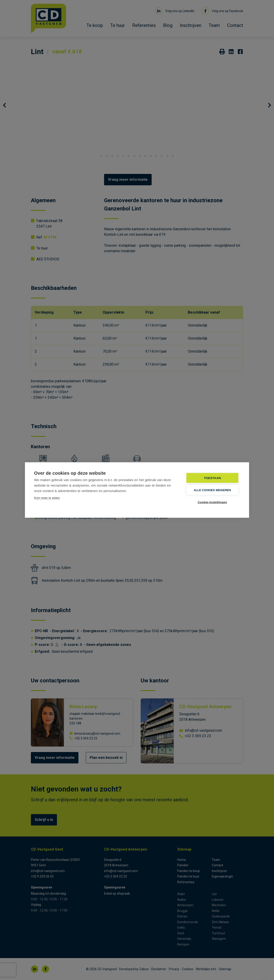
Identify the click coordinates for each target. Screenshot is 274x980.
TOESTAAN (212, 478)
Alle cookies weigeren (212, 490)
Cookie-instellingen (212, 502)
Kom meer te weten (47, 498)
